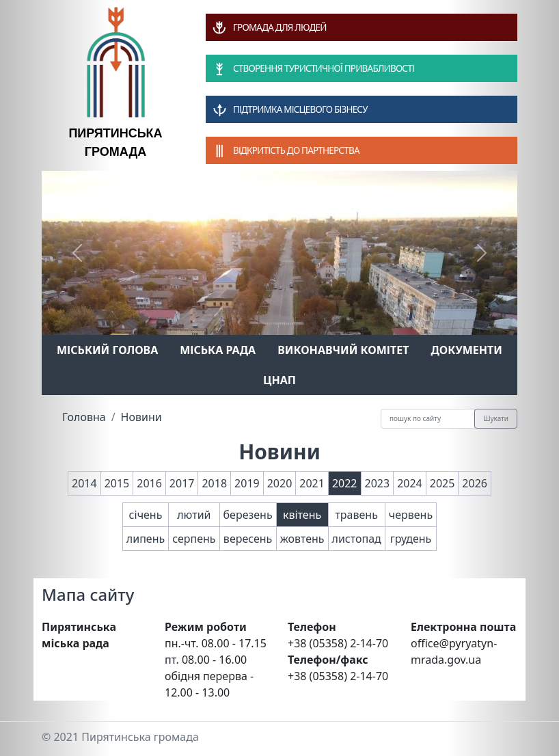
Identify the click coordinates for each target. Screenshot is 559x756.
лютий (194, 515)
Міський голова (107, 350)
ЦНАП (279, 380)
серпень (194, 539)
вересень (248, 539)
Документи (466, 350)
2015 (117, 483)
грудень (411, 539)
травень (356, 515)
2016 (149, 483)
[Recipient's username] (428, 419)
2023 (378, 483)
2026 (475, 483)
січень (146, 515)
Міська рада (218, 350)
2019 (247, 483)
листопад (357, 539)
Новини (141, 417)
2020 (280, 483)
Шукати (496, 418)
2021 (312, 483)
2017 (182, 483)
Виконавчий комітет (343, 350)
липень (146, 539)
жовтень (302, 539)
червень (411, 515)
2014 (84, 483)
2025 (442, 483)
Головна (84, 417)
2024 (410, 483)
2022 (345, 483)
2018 (214, 483)
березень (248, 515)
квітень (302, 515)
